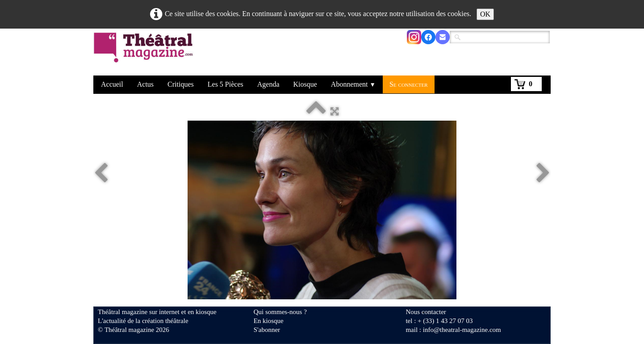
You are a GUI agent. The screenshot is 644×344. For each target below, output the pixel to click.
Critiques (181, 84)
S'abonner (267, 330)
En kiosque (269, 321)
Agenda (268, 84)
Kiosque (305, 84)
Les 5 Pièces (226, 84)
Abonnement (353, 84)
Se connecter (409, 84)
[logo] (145, 53)
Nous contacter (426, 312)
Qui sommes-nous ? (280, 312)
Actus (145, 84)
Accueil (112, 84)
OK (485, 14)
